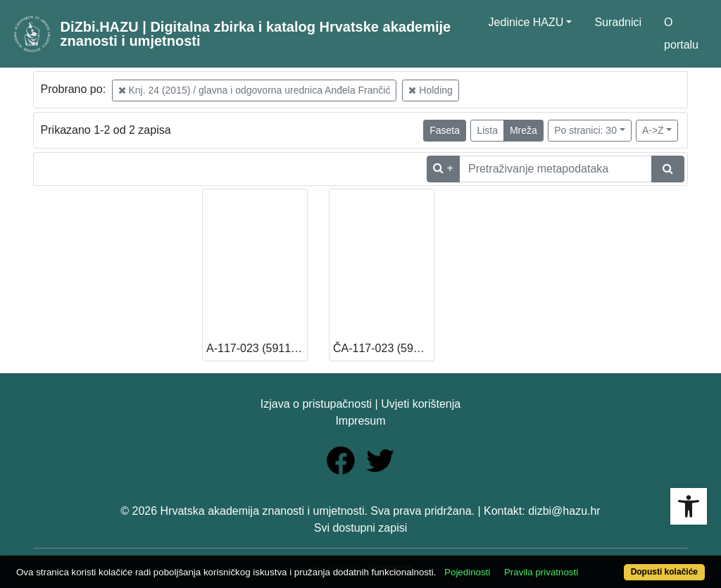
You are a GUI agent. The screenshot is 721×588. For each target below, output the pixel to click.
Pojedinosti (467, 572)
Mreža (523, 130)
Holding (430, 90)
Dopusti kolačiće (664, 572)
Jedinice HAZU (526, 22)
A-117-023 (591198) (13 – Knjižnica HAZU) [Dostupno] (257, 348)
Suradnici (618, 22)
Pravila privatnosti (541, 572)
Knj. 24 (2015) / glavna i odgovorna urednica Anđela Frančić (255, 90)
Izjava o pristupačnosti (316, 404)
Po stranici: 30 (585, 130)
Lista (487, 130)
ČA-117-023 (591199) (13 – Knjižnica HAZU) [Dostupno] (383, 348)
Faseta (445, 130)
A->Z (653, 130)
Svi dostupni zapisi (361, 528)
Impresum (360, 421)
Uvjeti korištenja (421, 404)
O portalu (681, 33)
